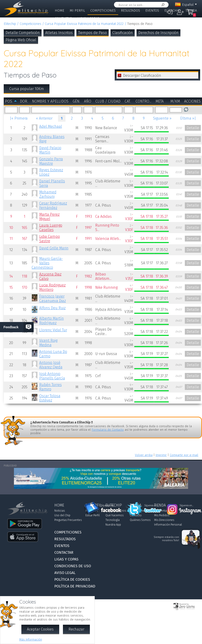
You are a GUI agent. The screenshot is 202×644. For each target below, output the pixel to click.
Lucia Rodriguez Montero (52, 287)
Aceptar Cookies (40, 629)
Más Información (31, 639)
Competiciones (103, 11)
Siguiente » (162, 118)
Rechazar (76, 629)
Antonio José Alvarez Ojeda (51, 365)
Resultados (130, 11)
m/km (175, 101)
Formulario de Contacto (108, 430)
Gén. (76, 101)
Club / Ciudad (108, 101)
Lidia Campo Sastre (50, 239)
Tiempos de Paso (93, 33)
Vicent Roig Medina (48, 343)
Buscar (162, 5)
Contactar (63, 18)
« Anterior (44, 118)
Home (60, 11)
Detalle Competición (23, 33)
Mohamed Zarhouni (48, 194)
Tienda (191, 11)
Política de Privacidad (75, 586)
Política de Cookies (72, 579)
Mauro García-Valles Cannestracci (47, 263)
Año (88, 101)
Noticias (60, 511)
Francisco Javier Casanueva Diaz (53, 299)
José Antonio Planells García (52, 376)
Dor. (24, 101)
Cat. (128, 101)
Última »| (188, 118)
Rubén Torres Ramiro (50, 387)
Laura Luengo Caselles (51, 228)
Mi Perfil (77, 11)
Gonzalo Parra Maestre (51, 161)
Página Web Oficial (21, 40)
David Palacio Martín (50, 150)
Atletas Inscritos (59, 33)
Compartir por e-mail (184, 455)
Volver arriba (144, 455)
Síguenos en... (108, 506)
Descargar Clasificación (142, 75)
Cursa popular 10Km (27, 89)
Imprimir (161, 455)
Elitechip (172, 11)
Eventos (152, 11)
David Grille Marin (54, 248)
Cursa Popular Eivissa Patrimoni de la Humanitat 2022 (84, 24)
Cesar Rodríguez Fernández (53, 205)
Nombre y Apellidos (50, 101)
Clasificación (123, 33)
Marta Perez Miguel (49, 217)
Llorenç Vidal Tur (53, 330)
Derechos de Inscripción (158, 33)
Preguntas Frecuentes (68, 520)
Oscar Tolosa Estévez (50, 398)
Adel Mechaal (51, 126)
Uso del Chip (62, 515)
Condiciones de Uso (73, 566)
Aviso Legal (65, 573)
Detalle (193, 128)
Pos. (9, 101)
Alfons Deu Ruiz (52, 308)
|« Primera (19, 118)
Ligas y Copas (88, 18)
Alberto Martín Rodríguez (52, 321)
